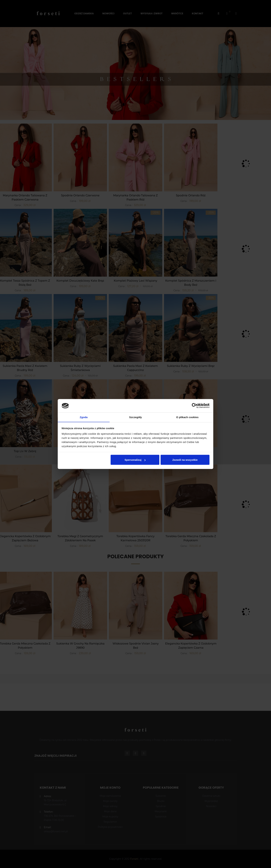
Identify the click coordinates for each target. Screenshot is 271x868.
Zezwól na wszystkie (185, 460)
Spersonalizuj (135, 460)
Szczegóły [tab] (135, 417)
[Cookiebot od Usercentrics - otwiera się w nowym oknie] (194, 406)
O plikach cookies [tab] (187, 417)
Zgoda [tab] (84, 417)
